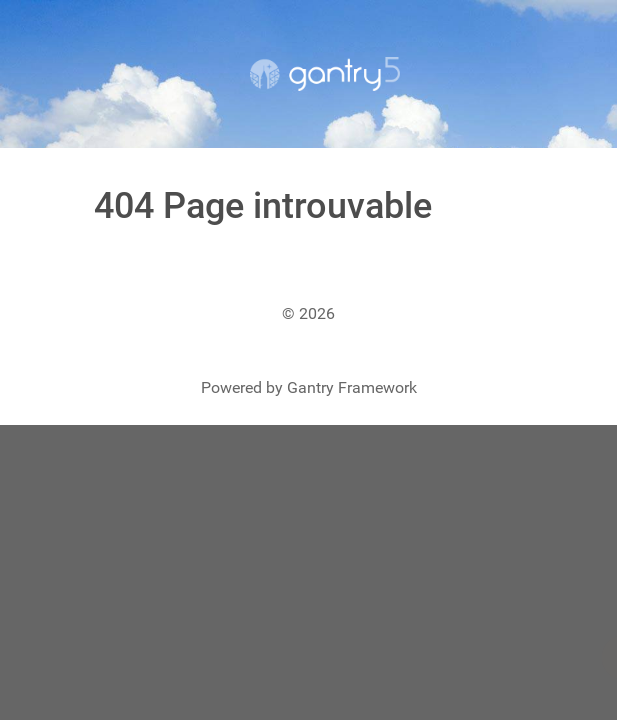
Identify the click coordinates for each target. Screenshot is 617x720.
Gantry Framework (352, 387)
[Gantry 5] (325, 74)
